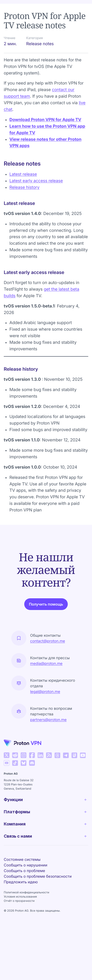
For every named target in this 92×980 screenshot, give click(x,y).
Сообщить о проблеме (24, 871)
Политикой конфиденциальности (26, 892)
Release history (24, 187)
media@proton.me (46, 663)
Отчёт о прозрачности (19, 901)
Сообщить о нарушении (26, 865)
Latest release (23, 174)
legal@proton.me (45, 692)
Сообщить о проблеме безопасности (38, 876)
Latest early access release (36, 181)
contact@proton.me (48, 641)
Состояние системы (22, 859)
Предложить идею (21, 882)
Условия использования (20, 897)
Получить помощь (46, 604)
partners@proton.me (48, 720)
